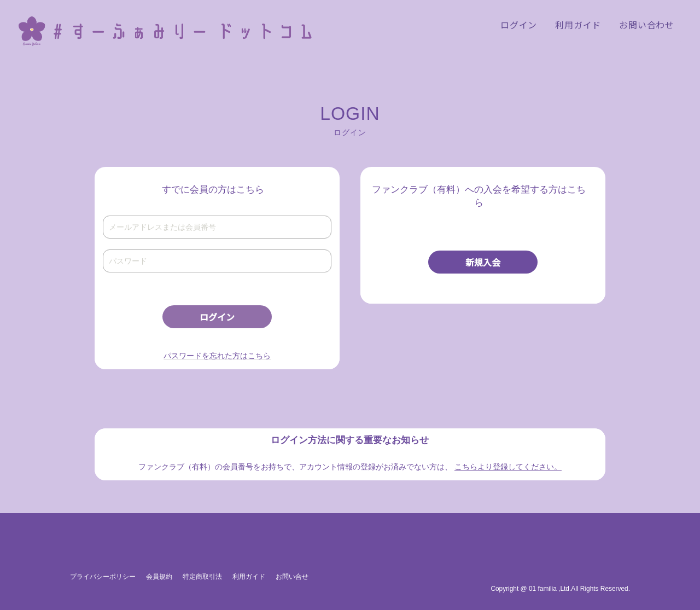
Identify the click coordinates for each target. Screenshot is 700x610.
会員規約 (159, 577)
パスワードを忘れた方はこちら (217, 356)
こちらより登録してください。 (508, 467)
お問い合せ (292, 577)
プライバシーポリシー (103, 577)
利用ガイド (249, 577)
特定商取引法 (202, 577)
